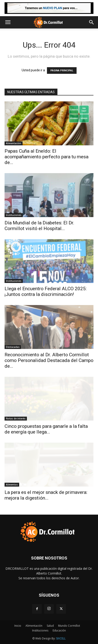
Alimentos (12, 485)
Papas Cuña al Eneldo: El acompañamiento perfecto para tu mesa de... (46, 157)
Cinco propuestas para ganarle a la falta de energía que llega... (46, 429)
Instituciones (14, 215)
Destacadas (13, 347)
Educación (59, 630)
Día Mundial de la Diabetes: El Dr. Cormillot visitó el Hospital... (39, 226)
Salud (50, 626)
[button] (8, 22)
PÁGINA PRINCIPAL (62, 71)
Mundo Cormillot (69, 626)
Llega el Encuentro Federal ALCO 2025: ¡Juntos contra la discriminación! (46, 291)
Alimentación (14, 143)
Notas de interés (16, 418)
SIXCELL (61, 638)
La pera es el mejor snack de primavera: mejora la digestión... (46, 495)
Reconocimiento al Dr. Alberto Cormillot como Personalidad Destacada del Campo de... (49, 360)
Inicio (18, 626)
